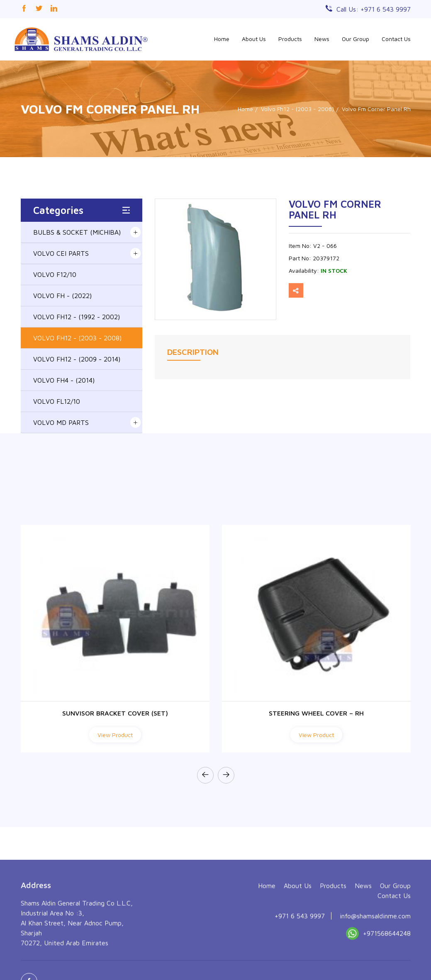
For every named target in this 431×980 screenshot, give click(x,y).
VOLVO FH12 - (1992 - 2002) (77, 317)
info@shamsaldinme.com (375, 963)
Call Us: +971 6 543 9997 (374, 9)
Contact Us (396, 39)
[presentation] (205, 775)
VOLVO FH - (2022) (62, 296)
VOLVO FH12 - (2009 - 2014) (77, 359)
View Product (115, 735)
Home (222, 39)
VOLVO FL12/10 (57, 401)
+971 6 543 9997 (300, 963)
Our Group (356, 39)
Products (290, 39)
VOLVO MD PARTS (61, 422)
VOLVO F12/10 (55, 274)
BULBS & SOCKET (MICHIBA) (77, 232)
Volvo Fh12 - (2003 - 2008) (297, 109)
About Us (254, 39)
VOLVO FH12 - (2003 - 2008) (77, 338)
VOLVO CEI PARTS (61, 253)
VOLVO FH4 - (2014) (64, 380)
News (322, 39)
